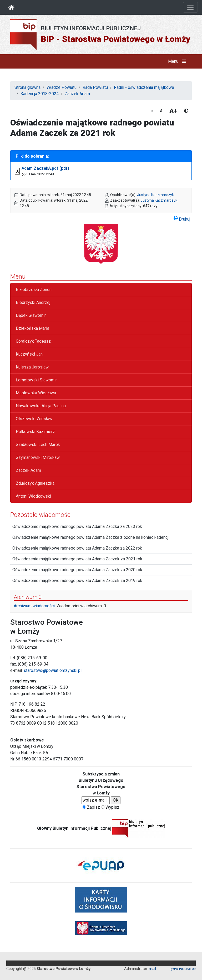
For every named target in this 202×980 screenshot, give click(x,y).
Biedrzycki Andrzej (33, 302)
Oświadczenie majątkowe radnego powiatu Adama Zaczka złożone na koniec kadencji (91, 537)
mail (152, 969)
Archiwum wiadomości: (35, 606)
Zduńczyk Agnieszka (35, 483)
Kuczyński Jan (29, 354)
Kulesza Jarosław (32, 367)
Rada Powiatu (95, 87)
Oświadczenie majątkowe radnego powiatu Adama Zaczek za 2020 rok (77, 570)
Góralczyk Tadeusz (33, 341)
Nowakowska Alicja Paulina (41, 406)
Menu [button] (178, 61)
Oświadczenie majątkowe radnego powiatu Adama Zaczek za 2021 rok (77, 559)
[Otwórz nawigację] (190, 7)
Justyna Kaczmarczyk (155, 195)
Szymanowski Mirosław (38, 457)
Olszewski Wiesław (34, 419)
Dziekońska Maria (32, 328)
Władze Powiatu (62, 87)
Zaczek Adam (77, 94)
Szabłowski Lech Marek (38, 445)
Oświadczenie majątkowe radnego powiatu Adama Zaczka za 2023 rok (77, 527)
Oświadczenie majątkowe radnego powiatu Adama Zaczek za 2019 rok (77, 581)
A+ (173, 111)
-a (151, 111)
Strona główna (27, 87)
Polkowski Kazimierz (35, 432)
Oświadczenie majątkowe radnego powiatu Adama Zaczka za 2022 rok (77, 548)
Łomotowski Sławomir (36, 380)
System (183, 969)
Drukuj (182, 218)
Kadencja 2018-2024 (40, 94)
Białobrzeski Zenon (34, 290)
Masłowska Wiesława (36, 393)
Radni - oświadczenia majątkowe (144, 87)
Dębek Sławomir (31, 315)
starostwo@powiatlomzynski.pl (53, 670)
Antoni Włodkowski (33, 496)
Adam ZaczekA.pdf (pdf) (45, 168)
